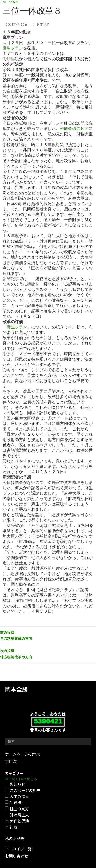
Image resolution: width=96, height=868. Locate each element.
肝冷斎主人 (19, 815)
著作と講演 (19, 821)
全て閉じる (29, 779)
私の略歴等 (15, 838)
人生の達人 (19, 796)
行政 (14, 827)
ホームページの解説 (22, 754)
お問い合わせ (17, 856)
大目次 (11, 761)
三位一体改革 (9, 2)
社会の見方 (19, 809)
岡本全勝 (16, 689)
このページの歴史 (25, 790)
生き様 (15, 803)
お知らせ (17, 784)
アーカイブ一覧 (18, 849)
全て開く (12, 779)
